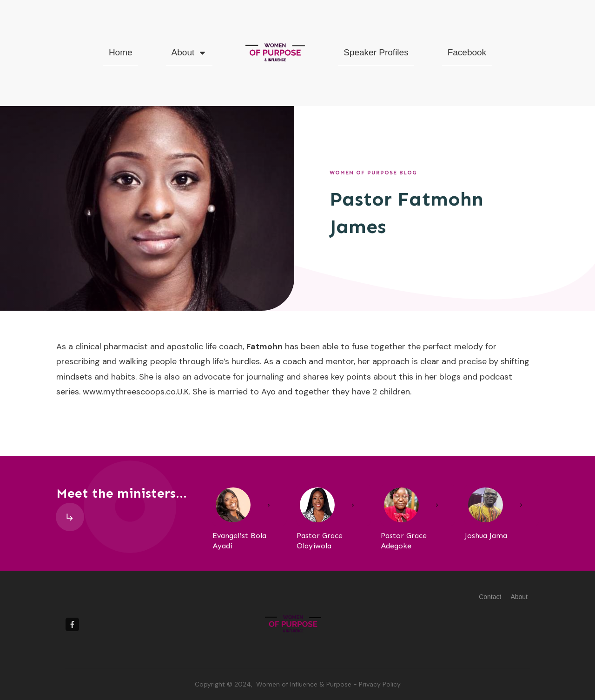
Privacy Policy (380, 684)
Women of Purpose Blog (373, 173)
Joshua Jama (486, 536)
